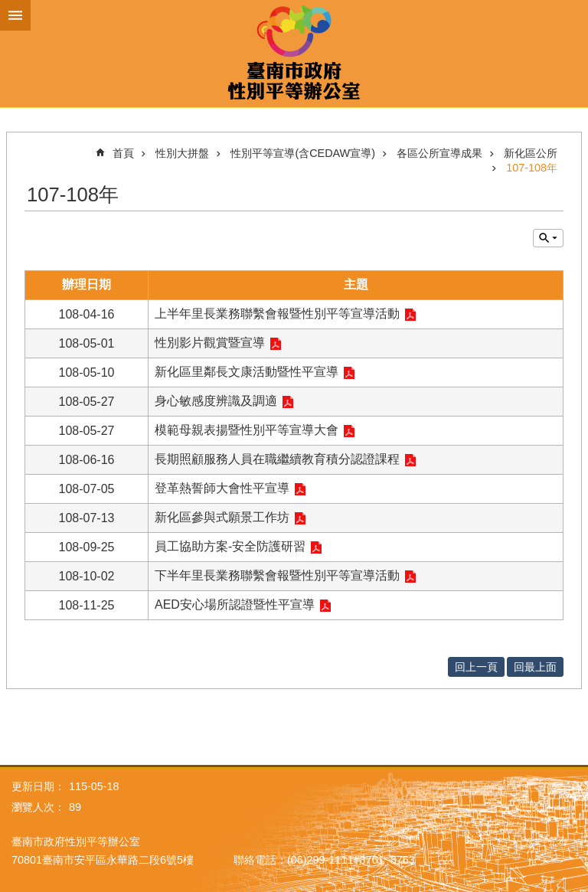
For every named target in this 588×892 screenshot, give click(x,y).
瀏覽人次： (38, 807)
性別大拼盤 (182, 153)
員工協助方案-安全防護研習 (230, 546)
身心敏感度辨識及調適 (216, 401)
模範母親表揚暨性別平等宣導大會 (247, 430)
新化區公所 (531, 153)
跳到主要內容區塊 (8, 8)
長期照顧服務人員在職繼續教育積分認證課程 (277, 459)
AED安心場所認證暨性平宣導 (235, 604)
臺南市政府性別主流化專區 (294, 54)
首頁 (123, 153)
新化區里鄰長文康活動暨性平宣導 (247, 372)
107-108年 (532, 168)
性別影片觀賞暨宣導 (210, 343)
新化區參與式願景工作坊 (222, 517)
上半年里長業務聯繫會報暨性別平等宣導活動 (277, 314)
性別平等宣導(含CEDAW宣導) (303, 153)
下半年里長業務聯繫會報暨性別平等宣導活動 (277, 575)
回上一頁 (476, 667)
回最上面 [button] (535, 667)
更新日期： (38, 786)
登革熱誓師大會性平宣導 (222, 488)
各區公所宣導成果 (439, 153)
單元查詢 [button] (548, 238)
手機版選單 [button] (15, 15)
